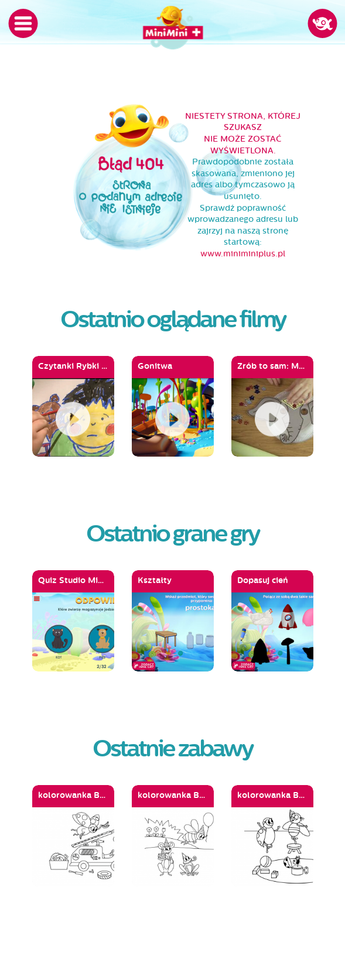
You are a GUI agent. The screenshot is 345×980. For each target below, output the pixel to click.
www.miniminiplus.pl (243, 254)
